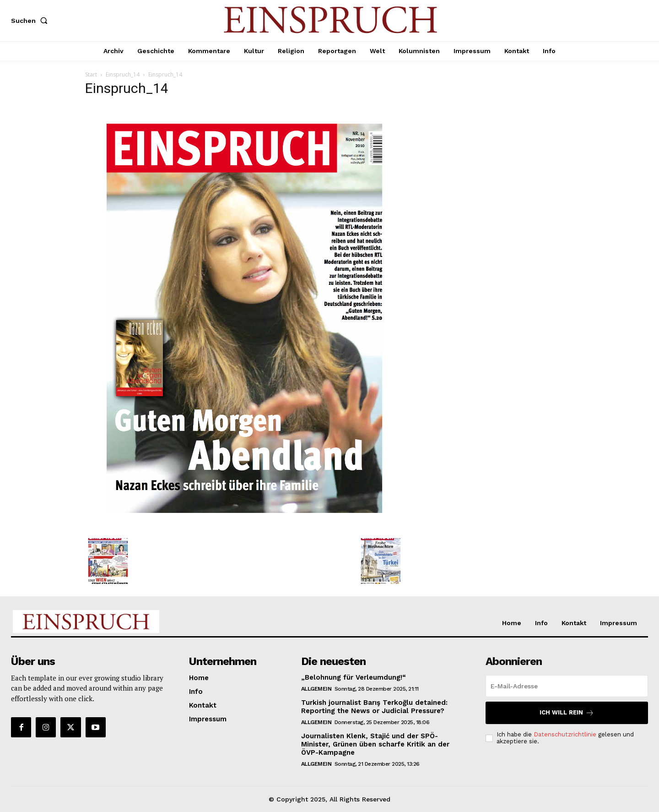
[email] (567, 686)
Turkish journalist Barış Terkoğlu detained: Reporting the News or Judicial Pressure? (374, 707)
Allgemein (316, 689)
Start (91, 74)
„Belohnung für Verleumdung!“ (354, 677)
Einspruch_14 (123, 74)
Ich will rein (567, 713)
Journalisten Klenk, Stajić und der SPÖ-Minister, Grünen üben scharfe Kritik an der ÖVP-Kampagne (375, 744)
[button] (31, 21)
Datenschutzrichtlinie (565, 734)
